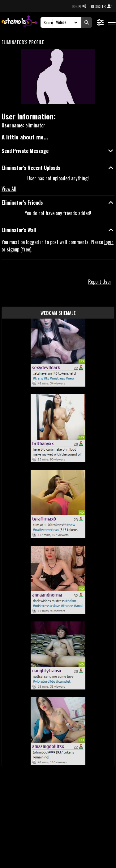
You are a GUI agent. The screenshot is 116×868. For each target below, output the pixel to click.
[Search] (49, 22)
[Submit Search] (87, 22)
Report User (100, 282)
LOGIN (79, 6)
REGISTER (101, 6)
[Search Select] (66, 22)
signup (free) (19, 249)
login (109, 242)
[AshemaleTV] (19, 22)
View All (9, 189)
